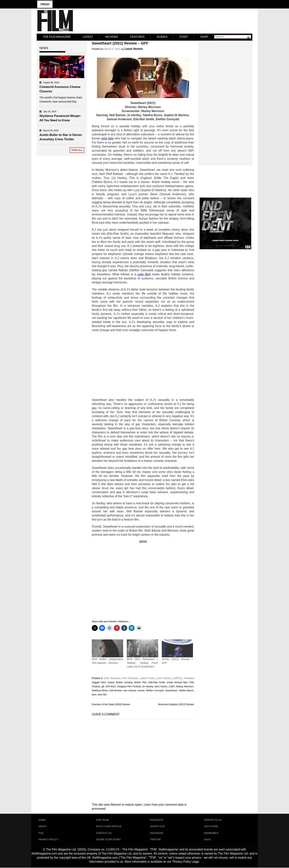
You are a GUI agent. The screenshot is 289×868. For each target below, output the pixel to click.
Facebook (157, 833)
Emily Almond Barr (177, 682)
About (43, 826)
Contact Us (104, 833)
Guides (162, 36)
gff (103, 686)
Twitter (155, 840)
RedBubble (211, 833)
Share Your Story (109, 840)
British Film (140, 682)
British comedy (124, 682)
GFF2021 (111, 686)
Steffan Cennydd (155, 690)
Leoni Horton (134, 49)
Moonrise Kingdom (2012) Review (176, 704)
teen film (102, 694)
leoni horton (161, 686)
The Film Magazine (57, 36)
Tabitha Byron (186, 690)
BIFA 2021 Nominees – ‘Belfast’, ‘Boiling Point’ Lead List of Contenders (142, 663)
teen (94, 694)
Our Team (102, 820)
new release (129, 690)
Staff (184, 36)
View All (77, 150)
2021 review (108, 682)
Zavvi (207, 840)
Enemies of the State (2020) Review (111, 704)
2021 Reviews (112, 678)
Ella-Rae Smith (157, 682)
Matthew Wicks (100, 690)
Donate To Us (213, 820)
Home (42, 820)
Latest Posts (147, 678)
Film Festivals (130, 678)
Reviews (111, 36)
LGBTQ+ (177, 678)
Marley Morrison (185, 686)
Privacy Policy (48, 840)
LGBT (172, 686)
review (141, 690)
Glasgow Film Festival (129, 686)
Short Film (157, 826)
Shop (204, 36)
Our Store (211, 826)
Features (137, 36)
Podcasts (157, 820)
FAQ (41, 833)
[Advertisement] (143, 365)
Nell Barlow (116, 690)
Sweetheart (171, 690)
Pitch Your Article (109, 826)
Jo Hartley (148, 686)
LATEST (88, 36)
